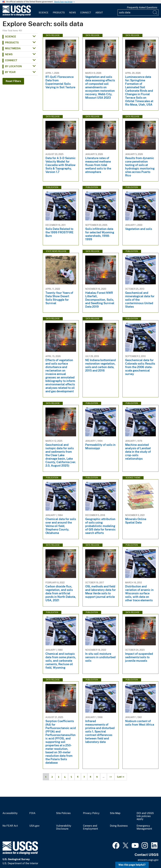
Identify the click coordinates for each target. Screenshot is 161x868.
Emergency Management (144, 827)
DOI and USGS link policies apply (145, 816)
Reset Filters (13, 81)
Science (44, 13)
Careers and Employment (90, 827)
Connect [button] (11, 60)
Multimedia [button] (13, 48)
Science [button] (11, 37)
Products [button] (12, 43)
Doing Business (119, 826)
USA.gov (34, 826)
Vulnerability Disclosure (64, 827)
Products (59, 13)
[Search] (155, 13)
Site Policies (63, 813)
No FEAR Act (10, 826)
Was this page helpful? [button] (132, 865)
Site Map (115, 813)
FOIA (32, 813)
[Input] (138, 13)
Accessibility (10, 813)
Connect (86, 13)
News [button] (9, 54)
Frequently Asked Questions (142, 7)
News (72, 13)
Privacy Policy (91, 813)
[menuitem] (44, 11)
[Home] (17, 15)
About (99, 13)
